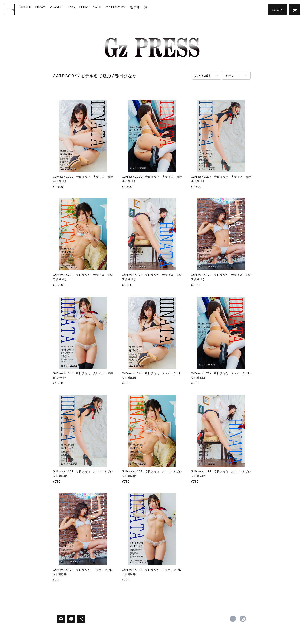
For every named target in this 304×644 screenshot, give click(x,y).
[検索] (9, 9)
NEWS (49, 9)
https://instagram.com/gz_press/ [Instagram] (243, 619)
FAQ (79, 9)
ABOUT (65, 9)
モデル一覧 (147, 9)
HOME (33, 9)
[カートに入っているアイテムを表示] (294, 9)
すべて (229, 76)
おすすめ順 (203, 76)
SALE (105, 9)
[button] (278, 10)
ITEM (92, 9)
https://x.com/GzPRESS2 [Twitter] (233, 619)
